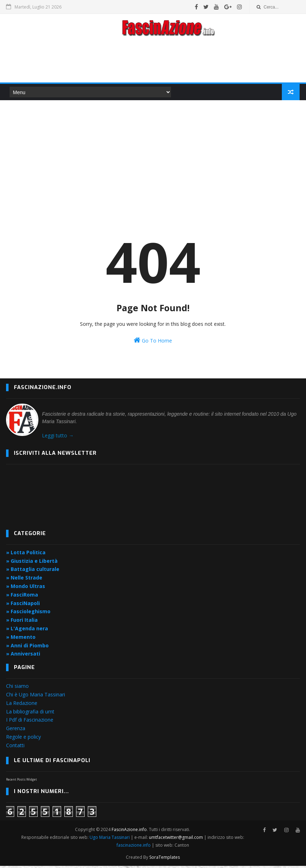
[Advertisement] (153, 62)
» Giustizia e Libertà (32, 563)
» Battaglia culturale (33, 572)
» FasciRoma (22, 597)
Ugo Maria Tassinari (110, 839)
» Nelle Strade (24, 580)
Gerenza (16, 730)
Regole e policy (23, 739)
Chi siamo (17, 688)
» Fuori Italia (22, 622)
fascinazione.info (134, 847)
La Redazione (22, 705)
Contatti (15, 747)
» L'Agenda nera (27, 630)
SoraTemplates (165, 859)
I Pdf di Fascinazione (30, 722)
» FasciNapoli (23, 605)
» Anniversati (23, 656)
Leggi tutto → (58, 438)
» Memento (21, 639)
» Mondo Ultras (26, 588)
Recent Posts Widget (22, 781)
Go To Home (153, 342)
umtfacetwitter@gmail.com (176, 839)
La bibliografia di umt (30, 714)
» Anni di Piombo (27, 648)
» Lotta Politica (26, 554)
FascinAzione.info (130, 832)
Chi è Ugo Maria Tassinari (36, 697)
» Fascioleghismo (28, 614)
